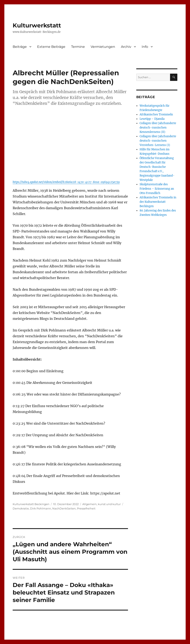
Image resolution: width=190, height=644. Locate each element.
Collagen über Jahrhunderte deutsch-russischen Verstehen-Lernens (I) (158, 141)
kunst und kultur (109, 504)
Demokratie (21, 508)
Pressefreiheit (86, 508)
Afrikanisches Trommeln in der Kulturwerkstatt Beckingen (158, 202)
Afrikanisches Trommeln (156, 114)
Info (145, 47)
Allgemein (90, 504)
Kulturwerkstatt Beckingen (31, 504)
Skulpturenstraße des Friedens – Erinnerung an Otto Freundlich (157, 189)
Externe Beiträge (51, 47)
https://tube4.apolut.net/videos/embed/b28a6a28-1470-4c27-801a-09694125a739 (66, 182)
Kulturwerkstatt (37, 25)
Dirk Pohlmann (41, 508)
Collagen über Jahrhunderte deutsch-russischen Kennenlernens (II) (158, 128)
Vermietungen (103, 47)
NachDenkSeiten (64, 508)
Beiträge (20, 47)
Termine (78, 47)
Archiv (126, 47)
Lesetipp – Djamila (152, 119)
